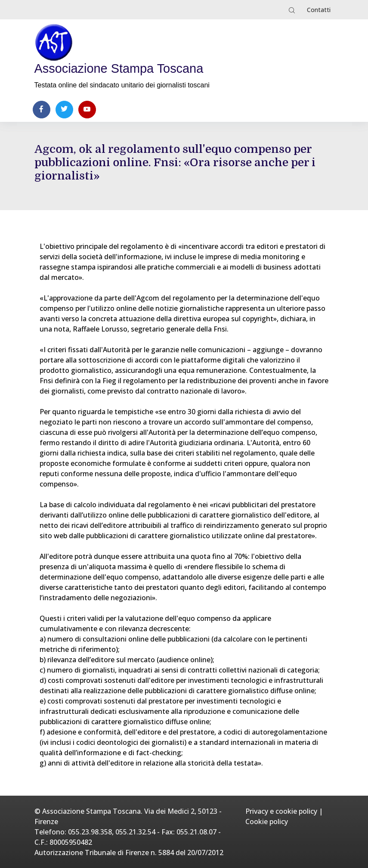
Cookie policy (267, 821)
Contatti (319, 10)
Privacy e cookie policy (281, 811)
